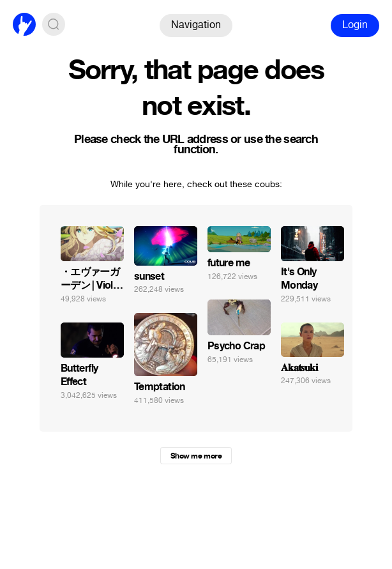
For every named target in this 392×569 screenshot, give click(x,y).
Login (355, 25)
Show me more (196, 456)
